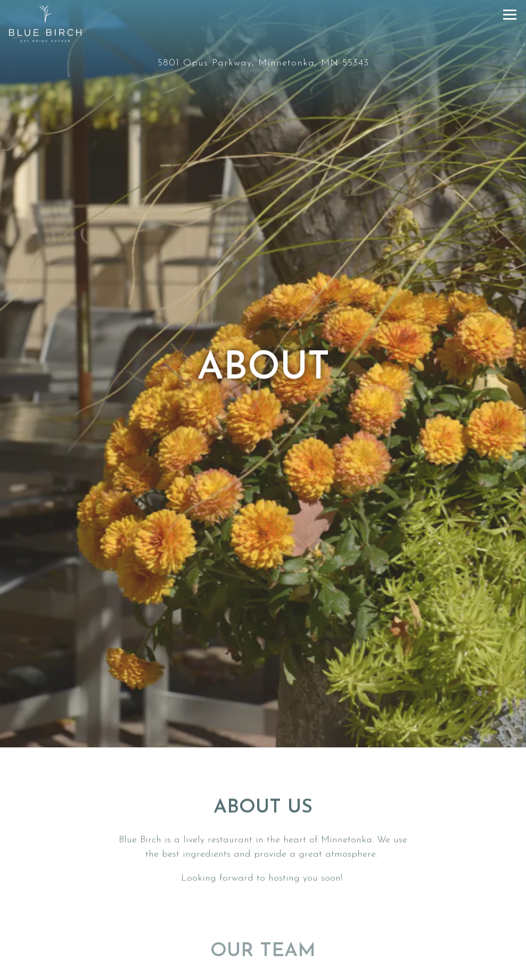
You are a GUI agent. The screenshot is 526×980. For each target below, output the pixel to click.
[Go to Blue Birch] (263, 63)
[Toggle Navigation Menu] (510, 15)
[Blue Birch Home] (45, 23)
